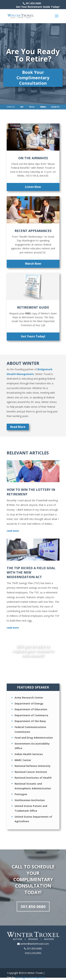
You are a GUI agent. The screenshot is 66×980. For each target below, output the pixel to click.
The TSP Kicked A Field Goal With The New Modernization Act (31, 572)
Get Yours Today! (33, 336)
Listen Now (33, 187)
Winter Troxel (35, 973)
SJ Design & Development (30, 977)
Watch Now (33, 264)
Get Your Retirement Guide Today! (38, 7)
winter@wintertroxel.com (35, 944)
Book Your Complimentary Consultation (33, 78)
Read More (18, 427)
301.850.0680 (33, 906)
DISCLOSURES (33, 953)
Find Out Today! (33, 665)
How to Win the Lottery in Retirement (31, 492)
